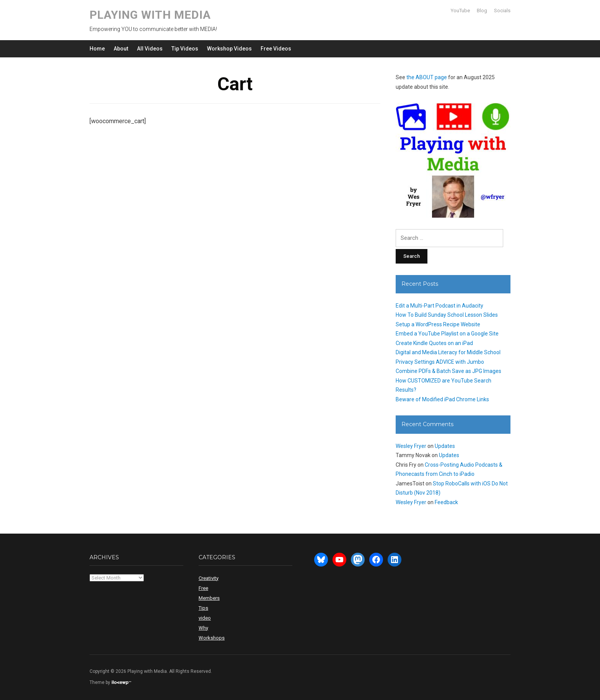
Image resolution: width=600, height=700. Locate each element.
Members (209, 598)
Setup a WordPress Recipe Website (438, 324)
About (121, 49)
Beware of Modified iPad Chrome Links (442, 399)
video (205, 618)
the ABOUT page (427, 77)
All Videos (150, 49)
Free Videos (276, 49)
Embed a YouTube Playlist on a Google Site (447, 334)
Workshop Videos (229, 49)
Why (203, 628)
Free (203, 588)
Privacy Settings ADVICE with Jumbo (440, 362)
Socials (502, 11)
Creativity (209, 578)
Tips (203, 608)
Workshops (212, 638)
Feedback (446, 502)
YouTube (460, 11)
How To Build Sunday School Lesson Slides (447, 315)
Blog (482, 11)
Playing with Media (150, 15)
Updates (445, 446)
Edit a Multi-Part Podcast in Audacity (439, 306)
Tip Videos (185, 49)
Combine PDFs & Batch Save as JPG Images (448, 371)
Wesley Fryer (411, 446)
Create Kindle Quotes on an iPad (434, 343)
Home (97, 49)
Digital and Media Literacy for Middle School (448, 352)
